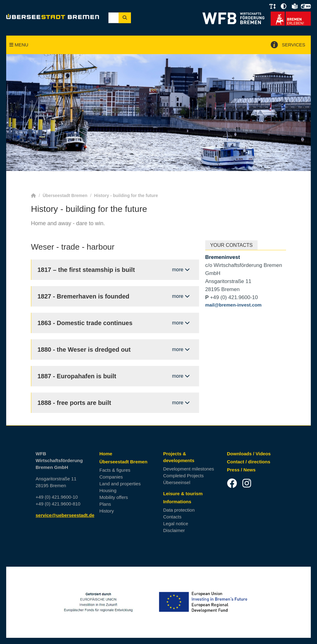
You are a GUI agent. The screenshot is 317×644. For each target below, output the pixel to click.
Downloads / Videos (249, 454)
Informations (177, 502)
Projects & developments (179, 457)
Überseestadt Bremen (123, 462)
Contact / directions (249, 462)
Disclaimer (174, 530)
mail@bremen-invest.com (233, 305)
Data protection (179, 510)
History (107, 511)
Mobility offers (114, 497)
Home (106, 454)
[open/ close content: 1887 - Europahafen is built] (115, 376)
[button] (272, 6)
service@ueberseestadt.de (65, 515)
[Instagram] (247, 483)
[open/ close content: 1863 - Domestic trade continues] (115, 323)
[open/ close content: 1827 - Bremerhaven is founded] (115, 296)
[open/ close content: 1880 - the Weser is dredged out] (115, 350)
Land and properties (120, 484)
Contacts (172, 517)
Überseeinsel (177, 482)
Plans (105, 504)
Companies (111, 477)
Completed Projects (183, 476)
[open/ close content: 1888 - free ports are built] (115, 403)
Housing (108, 490)
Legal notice (176, 524)
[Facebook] (232, 483)
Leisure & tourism (183, 494)
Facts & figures (115, 470)
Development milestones (189, 469)
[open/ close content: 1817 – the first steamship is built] (115, 270)
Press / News (241, 470)
